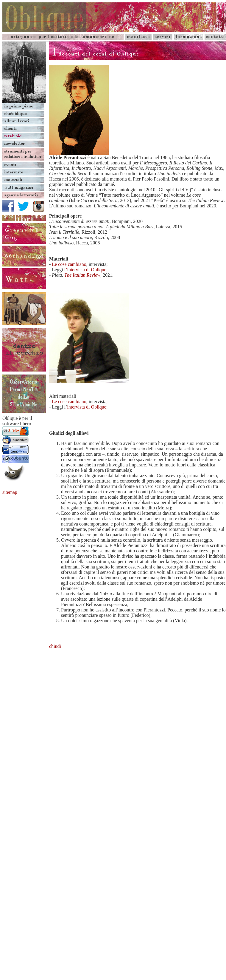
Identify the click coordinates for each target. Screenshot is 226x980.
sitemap (10, 492)
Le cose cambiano (69, 264)
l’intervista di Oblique (85, 270)
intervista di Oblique (87, 407)
